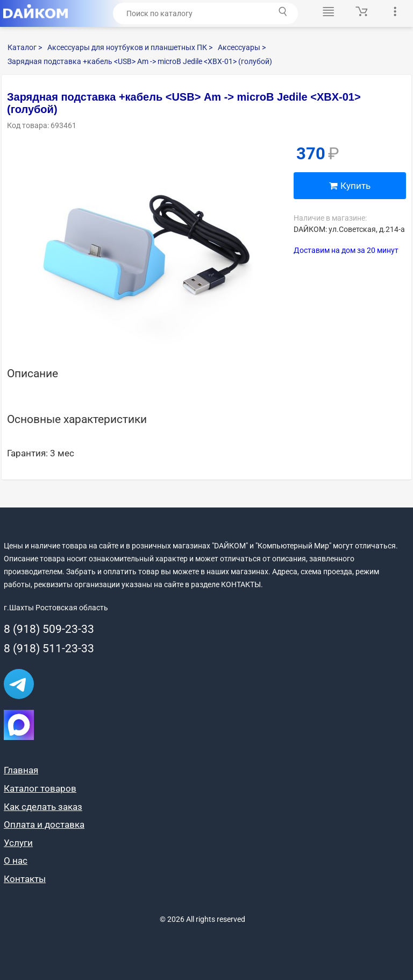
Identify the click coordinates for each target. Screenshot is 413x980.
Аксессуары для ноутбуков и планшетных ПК (130, 47)
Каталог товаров (40, 788)
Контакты (25, 879)
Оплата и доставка (44, 824)
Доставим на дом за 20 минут (346, 250)
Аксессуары (242, 47)
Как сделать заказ (43, 807)
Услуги (18, 843)
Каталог (25, 47)
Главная (21, 770)
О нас (16, 861)
